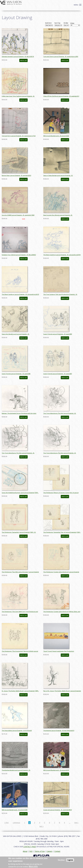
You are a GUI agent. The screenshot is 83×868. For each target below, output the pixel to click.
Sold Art (48, 23)
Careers (50, 851)
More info (33, 866)
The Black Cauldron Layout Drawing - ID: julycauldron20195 (62, 255)
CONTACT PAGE (30, 847)
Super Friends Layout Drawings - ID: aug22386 (16, 374)
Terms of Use (40, 851)
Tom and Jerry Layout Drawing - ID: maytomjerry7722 (19, 136)
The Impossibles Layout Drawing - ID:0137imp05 (17, 730)
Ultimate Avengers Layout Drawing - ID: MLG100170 (18, 56)
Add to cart (23, 60)
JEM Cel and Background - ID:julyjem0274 (56, 770)
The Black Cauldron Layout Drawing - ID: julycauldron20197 (20, 294)
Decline (61, 860)
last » (41, 826)
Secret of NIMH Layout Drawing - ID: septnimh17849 (18, 215)
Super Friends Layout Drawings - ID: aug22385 (58, 334)
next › (76, 823)
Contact (57, 851)
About (25, 851)
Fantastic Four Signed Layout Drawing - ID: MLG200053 (19, 255)
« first (6, 823)
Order (66, 23)
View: (72, 23)
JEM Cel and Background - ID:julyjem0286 (15, 810)
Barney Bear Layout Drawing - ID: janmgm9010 (16, 175)
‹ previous (16, 823)
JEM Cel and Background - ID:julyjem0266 (56, 136)
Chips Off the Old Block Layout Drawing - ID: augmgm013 (61, 96)
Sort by (57, 23)
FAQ (31, 851)
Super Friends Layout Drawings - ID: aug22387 (58, 374)
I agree (70, 860)
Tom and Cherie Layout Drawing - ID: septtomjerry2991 (61, 56)
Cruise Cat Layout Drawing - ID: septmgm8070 (58, 810)
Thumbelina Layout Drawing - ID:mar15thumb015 (59, 730)
